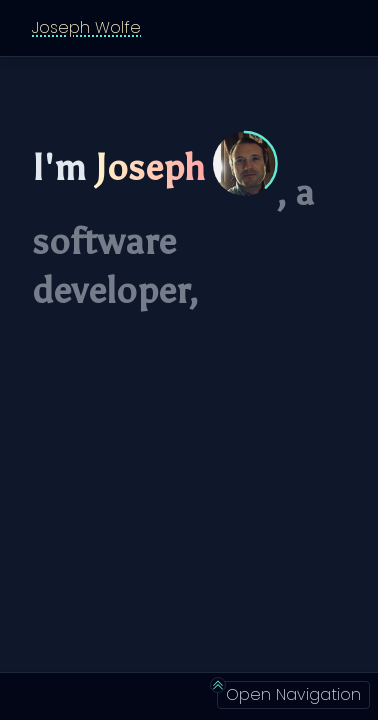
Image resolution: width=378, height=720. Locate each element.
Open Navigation (289, 693)
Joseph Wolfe (86, 27)
